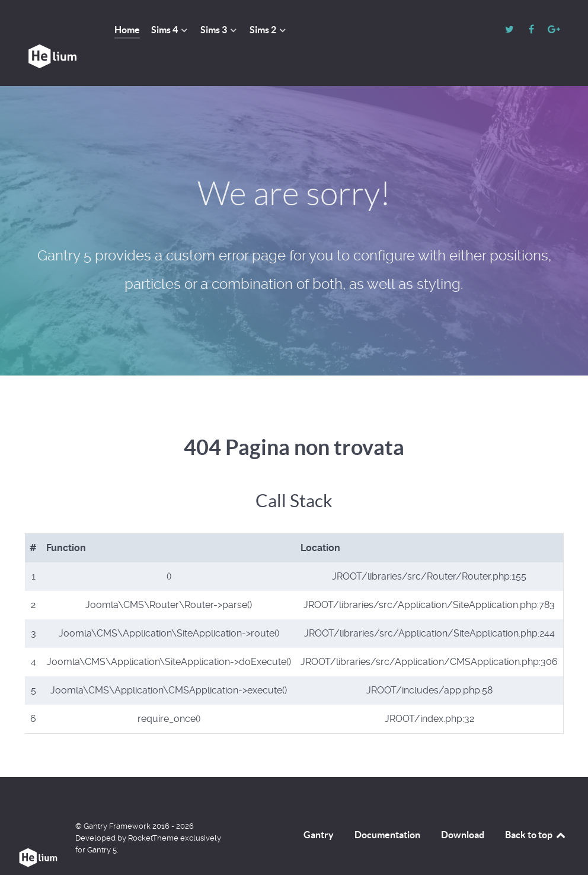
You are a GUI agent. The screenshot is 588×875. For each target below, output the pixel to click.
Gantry (319, 808)
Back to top (536, 808)
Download (463, 808)
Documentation (387, 808)
